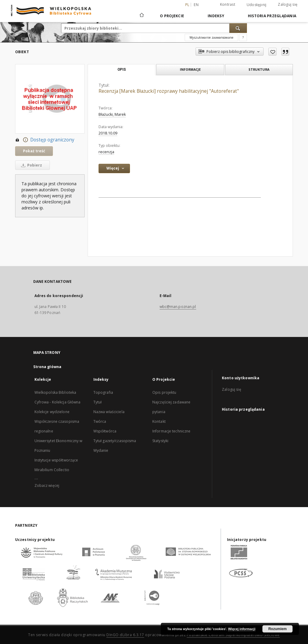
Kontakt (159, 421)
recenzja (106, 152)
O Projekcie (172, 16)
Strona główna (47, 367)
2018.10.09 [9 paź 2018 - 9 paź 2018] (108, 133)
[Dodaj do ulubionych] (272, 52)
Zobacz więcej (47, 485)
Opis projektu (164, 392)
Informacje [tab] (190, 69)
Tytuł (98, 402)
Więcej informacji (242, 629)
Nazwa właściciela (109, 412)
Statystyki (160, 441)
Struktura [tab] (259, 69)
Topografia (103, 392)
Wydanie (101, 450)
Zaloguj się (288, 4)
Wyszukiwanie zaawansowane (211, 37)
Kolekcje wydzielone (52, 412)
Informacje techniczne (172, 431)
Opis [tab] (122, 70)
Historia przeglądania (272, 16)
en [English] (196, 5)
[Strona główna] (141, 16)
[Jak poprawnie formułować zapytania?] (243, 37)
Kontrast (228, 4)
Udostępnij (257, 5)
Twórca (100, 421)
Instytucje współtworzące (56, 460)
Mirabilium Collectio (52, 470)
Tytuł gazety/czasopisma (115, 441)
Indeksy (216, 16)
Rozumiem (278, 629)
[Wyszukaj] (238, 28)
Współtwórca (105, 431)
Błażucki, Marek (112, 114)
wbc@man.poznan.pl (178, 307)
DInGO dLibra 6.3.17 (125, 635)
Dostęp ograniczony (45, 140)
